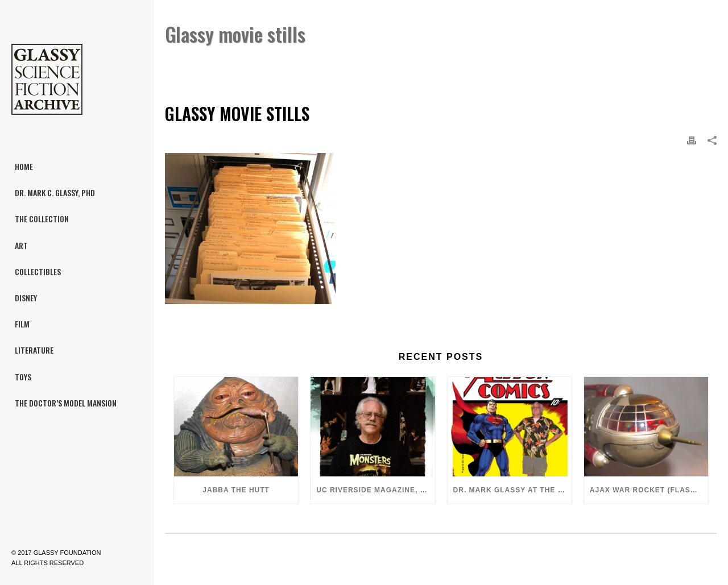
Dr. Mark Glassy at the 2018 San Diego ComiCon (512, 490)
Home (520, 63)
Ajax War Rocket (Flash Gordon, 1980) (649, 490)
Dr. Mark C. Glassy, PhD (582, 63)
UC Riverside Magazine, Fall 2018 (375, 490)
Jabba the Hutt (236, 490)
